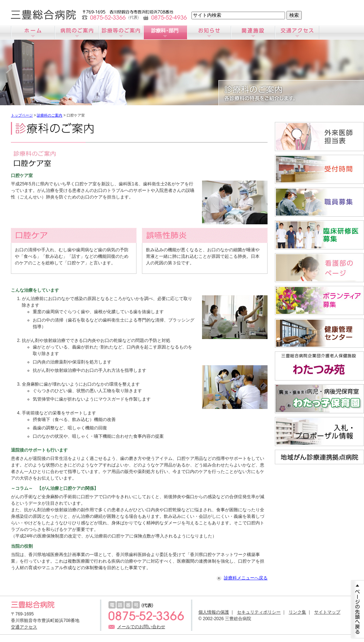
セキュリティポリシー (259, 612)
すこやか (319, 333)
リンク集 (297, 612)
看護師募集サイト (319, 268)
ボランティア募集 (319, 300)
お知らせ (209, 32)
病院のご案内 (77, 32)
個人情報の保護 (214, 612)
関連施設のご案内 (253, 32)
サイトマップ (327, 612)
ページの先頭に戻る (357, 609)
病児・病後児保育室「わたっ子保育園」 (319, 399)
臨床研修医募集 (319, 235)
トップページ (22, 115)
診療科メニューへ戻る (246, 578)
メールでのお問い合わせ (141, 627)
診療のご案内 (121, 32)
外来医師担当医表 (319, 137)
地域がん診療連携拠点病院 (319, 457)
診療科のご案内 (165, 32)
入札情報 (319, 432)
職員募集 (319, 202)
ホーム (33, 32)
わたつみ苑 (319, 366)
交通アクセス (297, 32)
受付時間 (319, 169)
